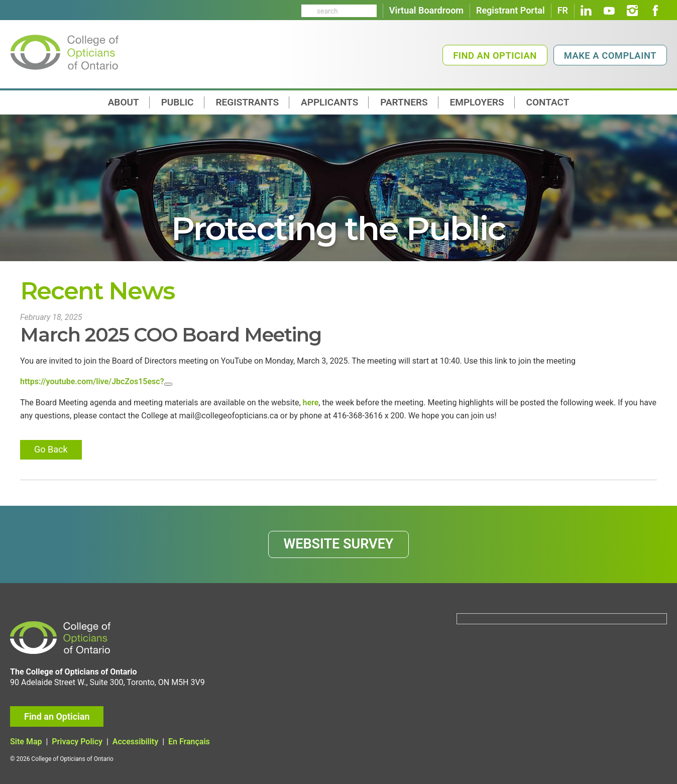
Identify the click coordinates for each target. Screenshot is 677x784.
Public (178, 102)
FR (563, 10)
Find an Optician (495, 55)
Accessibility (135, 742)
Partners (404, 102)
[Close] (168, 384)
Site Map (26, 742)
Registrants (248, 102)
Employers (477, 102)
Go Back (51, 449)
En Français (189, 742)
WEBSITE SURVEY (339, 544)
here (311, 403)
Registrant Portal (511, 10)
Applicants (329, 102)
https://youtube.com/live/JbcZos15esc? (92, 381)
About (124, 102)
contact (548, 102)
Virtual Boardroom (426, 10)
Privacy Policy (77, 742)
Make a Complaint (610, 55)
